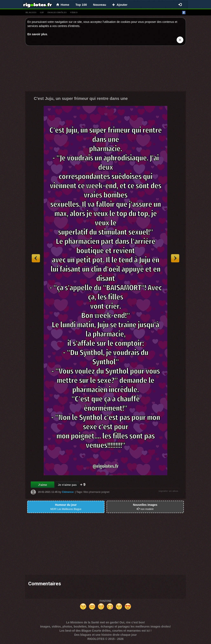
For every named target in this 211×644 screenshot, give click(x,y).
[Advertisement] (105, 69)
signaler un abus (168, 491)
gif (42, 12)
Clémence (68, 492)
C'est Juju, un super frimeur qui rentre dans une (81, 98)
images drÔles (57, 12)
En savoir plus (37, 34)
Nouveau (100, 5)
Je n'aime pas (67, 485)
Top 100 (81, 5)
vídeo (74, 12)
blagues (31, 12)
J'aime (43, 485)
